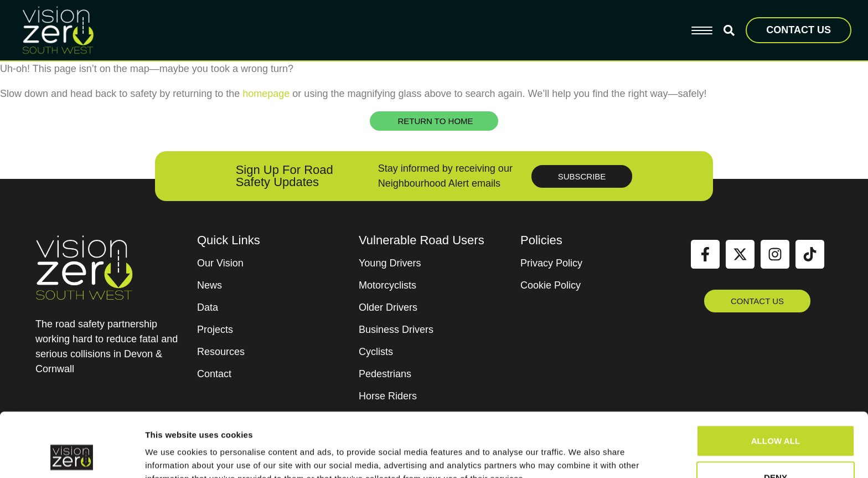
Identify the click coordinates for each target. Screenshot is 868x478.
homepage (266, 94)
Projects (215, 330)
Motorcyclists (387, 285)
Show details (581, 456)
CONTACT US (799, 30)
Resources (221, 352)
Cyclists (376, 352)
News (210, 285)
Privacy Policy (551, 263)
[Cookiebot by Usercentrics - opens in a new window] (72, 456)
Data (208, 307)
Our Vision (220, 263)
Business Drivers (396, 330)
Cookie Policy (551, 285)
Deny (776, 419)
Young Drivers (390, 263)
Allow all (776, 382)
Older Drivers (388, 307)
